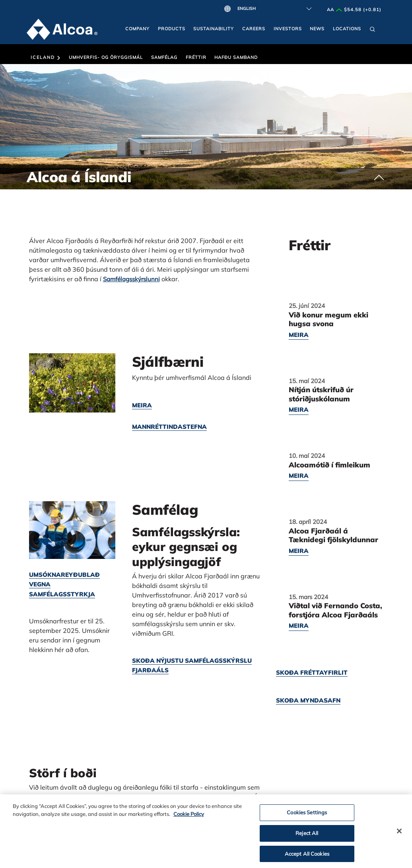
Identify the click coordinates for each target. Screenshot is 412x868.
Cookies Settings (307, 815)
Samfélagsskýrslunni (131, 279)
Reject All (307, 835)
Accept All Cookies (307, 856)
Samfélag (164, 57)
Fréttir (196, 57)
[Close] (399, 833)
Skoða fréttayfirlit (312, 672)
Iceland (46, 57)
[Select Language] (273, 9)
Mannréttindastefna (169, 427)
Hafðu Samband (236, 57)
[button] (372, 31)
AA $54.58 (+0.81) (354, 10)
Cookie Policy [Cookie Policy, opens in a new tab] (189, 816)
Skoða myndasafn (308, 700)
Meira (142, 405)
